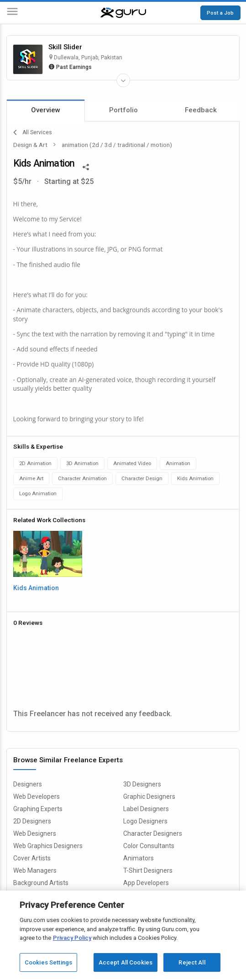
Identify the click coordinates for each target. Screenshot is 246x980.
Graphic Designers (149, 797)
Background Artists (41, 883)
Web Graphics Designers (48, 846)
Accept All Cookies (126, 962)
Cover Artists (32, 858)
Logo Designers (145, 821)
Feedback (201, 110)
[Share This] (86, 166)
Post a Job (220, 13)
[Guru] (123, 13)
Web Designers (35, 833)
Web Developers (37, 797)
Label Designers (146, 809)
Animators (139, 858)
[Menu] (12, 13)
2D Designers (32, 821)
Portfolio (123, 110)
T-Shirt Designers (148, 870)
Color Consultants (149, 846)
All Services (33, 132)
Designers (28, 784)
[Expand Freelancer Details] (123, 80)
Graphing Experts (38, 809)
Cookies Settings (48, 962)
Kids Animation (36, 588)
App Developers (146, 883)
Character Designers (153, 833)
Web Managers (35, 870)
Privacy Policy (72, 938)
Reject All (192, 962)
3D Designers (142, 784)
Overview (46, 110)
